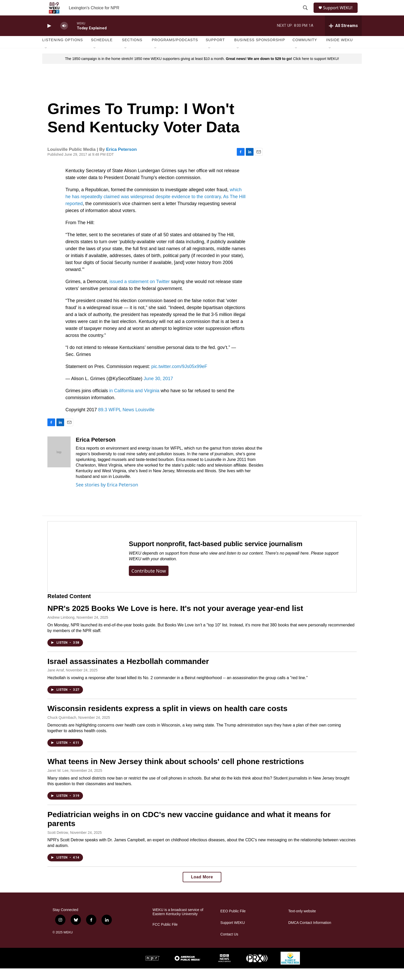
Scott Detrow (58, 844)
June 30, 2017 (158, 390)
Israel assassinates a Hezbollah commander (128, 673)
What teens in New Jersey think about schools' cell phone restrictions (176, 773)
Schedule (102, 51)
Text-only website (302, 923)
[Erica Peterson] (59, 463)
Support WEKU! (340, 14)
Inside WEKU (340, 51)
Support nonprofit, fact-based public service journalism (216, 555)
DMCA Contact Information (310, 934)
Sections (132, 51)
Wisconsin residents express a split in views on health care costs (167, 720)
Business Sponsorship (260, 51)
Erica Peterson (121, 161)
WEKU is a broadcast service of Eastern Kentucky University (178, 924)
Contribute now (149, 582)
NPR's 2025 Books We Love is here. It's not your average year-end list (175, 620)
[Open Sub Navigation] (46, 60)
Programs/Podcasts (175, 51)
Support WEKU (233, 934)
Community (305, 51)
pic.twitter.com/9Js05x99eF (179, 378)
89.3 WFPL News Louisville (126, 421)
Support (215, 51)
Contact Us (229, 946)
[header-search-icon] (306, 14)
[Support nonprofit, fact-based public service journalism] (83, 568)
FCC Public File (165, 936)
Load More (202, 889)
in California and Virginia (134, 402)
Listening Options (63, 51)
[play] (49, 37)
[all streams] (343, 37)
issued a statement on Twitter (140, 293)
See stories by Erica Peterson (107, 496)
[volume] (64, 37)
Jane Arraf (56, 682)
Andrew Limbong (61, 629)
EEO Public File (233, 923)
